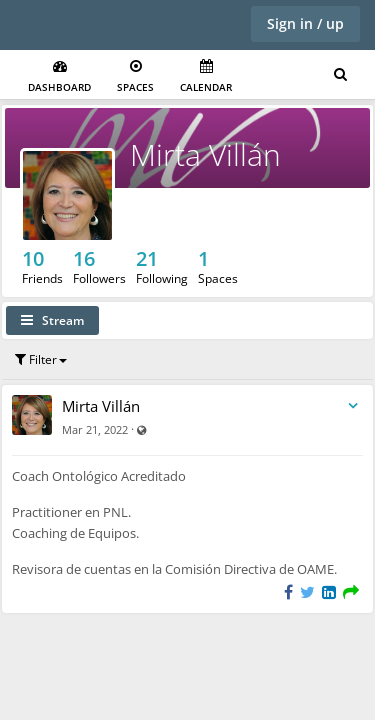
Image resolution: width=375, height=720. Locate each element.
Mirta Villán (205, 154)
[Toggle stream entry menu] (353, 406)
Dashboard (59, 76)
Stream (52, 320)
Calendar (206, 76)
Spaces (135, 76)
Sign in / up (305, 23)
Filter (41, 359)
